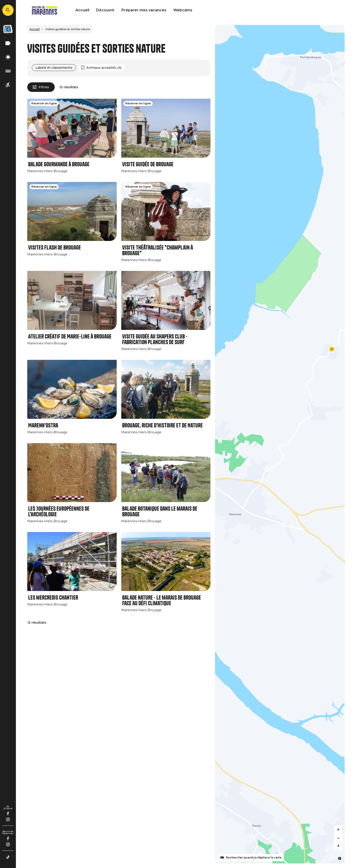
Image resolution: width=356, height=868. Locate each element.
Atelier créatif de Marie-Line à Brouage (70, 337)
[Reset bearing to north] (338, 846)
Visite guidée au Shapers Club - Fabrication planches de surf (155, 339)
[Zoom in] (338, 829)
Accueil (82, 10)
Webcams (183, 10)
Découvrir (105, 10)
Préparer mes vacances (144, 10)
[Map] (280, 444)
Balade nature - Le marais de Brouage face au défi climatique (162, 601)
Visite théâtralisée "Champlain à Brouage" (158, 250)
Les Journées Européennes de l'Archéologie (59, 512)
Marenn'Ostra (43, 425)
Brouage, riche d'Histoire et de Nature (162, 425)
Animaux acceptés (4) (104, 68)
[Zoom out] (338, 838)
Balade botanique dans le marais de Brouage (160, 512)
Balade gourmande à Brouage (59, 164)
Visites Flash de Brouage (54, 248)
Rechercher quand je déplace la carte (254, 858)
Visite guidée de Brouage (148, 164)
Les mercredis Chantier (53, 598)
